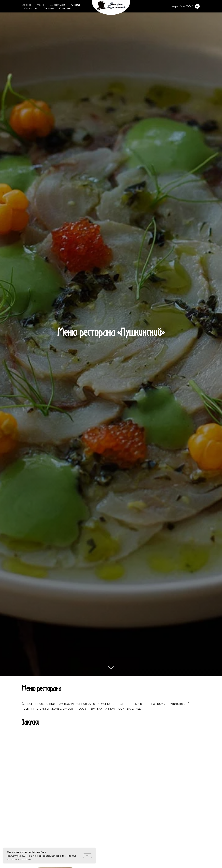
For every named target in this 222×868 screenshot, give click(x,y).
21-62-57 (187, 6)
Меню (41, 5)
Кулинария (31, 9)
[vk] (197, 6)
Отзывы (49, 9)
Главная (27, 5)
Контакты (65, 9)
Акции (75, 5)
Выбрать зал (58, 5)
